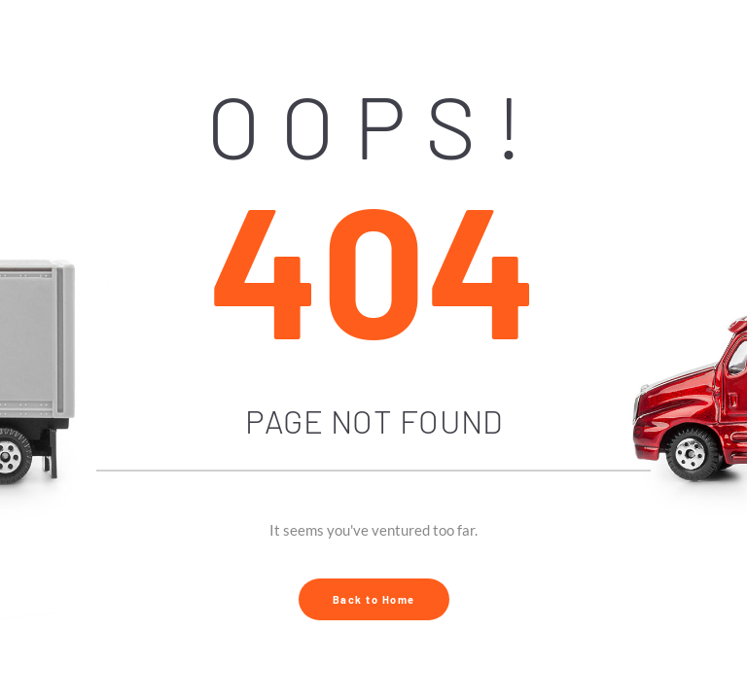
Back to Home (374, 599)
